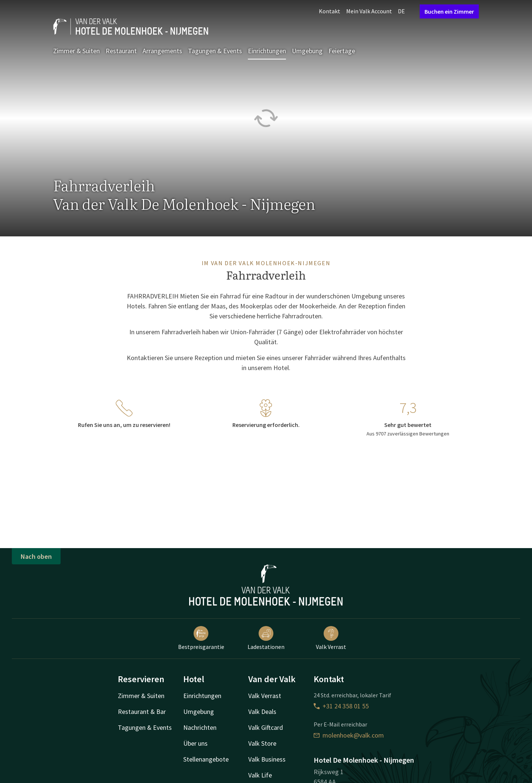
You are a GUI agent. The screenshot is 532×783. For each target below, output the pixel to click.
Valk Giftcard (266, 727)
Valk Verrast (331, 638)
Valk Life (260, 775)
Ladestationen (266, 638)
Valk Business (267, 759)
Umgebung (307, 51)
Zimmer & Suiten (76, 51)
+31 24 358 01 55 (341, 706)
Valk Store (262, 743)
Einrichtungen (267, 51)
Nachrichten (200, 727)
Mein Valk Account (369, 11)
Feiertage (342, 51)
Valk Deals (262, 712)
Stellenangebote (206, 759)
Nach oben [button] (36, 556)
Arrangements (162, 51)
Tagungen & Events (215, 51)
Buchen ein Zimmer (449, 11)
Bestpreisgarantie (201, 638)
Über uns (195, 743)
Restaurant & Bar (142, 712)
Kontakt (330, 11)
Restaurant (121, 51)
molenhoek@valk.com (349, 735)
